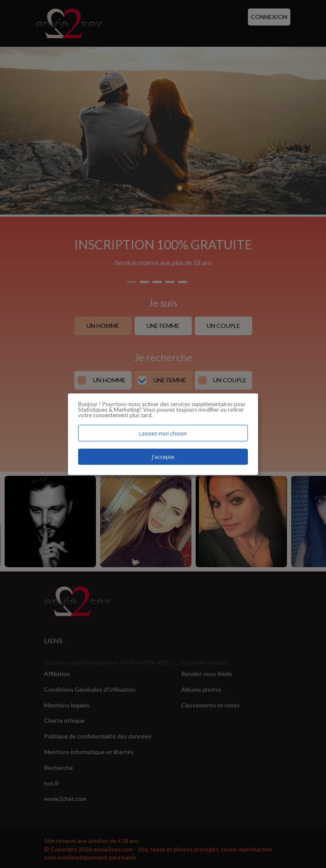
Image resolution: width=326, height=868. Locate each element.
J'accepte (163, 457)
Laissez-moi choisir (163, 433)
